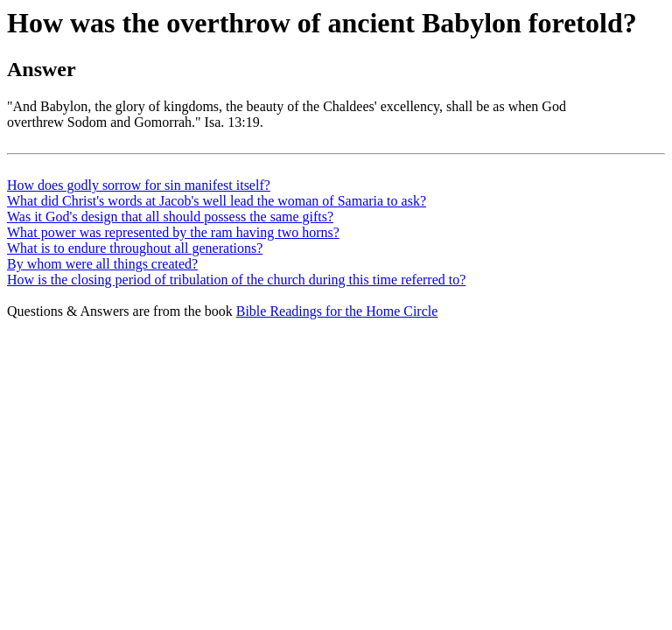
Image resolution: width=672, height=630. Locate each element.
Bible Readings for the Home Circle (337, 311)
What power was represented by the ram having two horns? (173, 232)
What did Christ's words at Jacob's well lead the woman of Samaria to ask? (217, 201)
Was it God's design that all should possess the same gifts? (170, 217)
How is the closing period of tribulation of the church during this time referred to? (236, 280)
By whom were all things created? (102, 264)
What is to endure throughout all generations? (135, 248)
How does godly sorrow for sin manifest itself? (139, 185)
